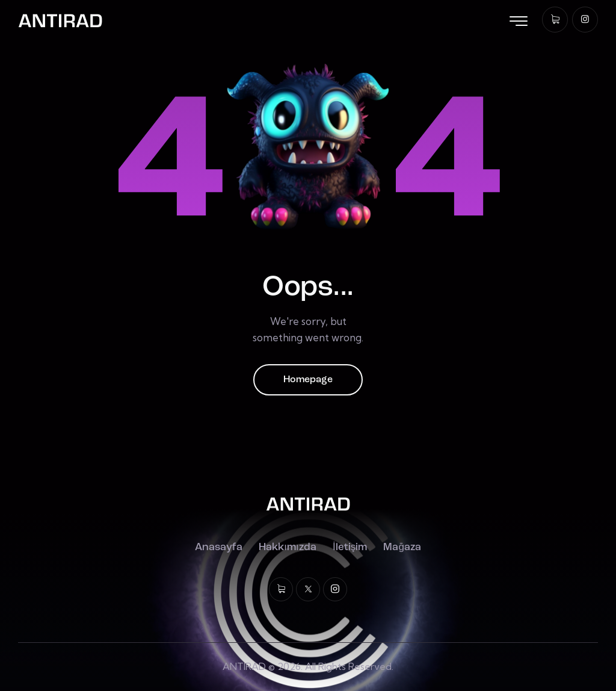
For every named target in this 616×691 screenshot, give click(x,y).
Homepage (308, 380)
